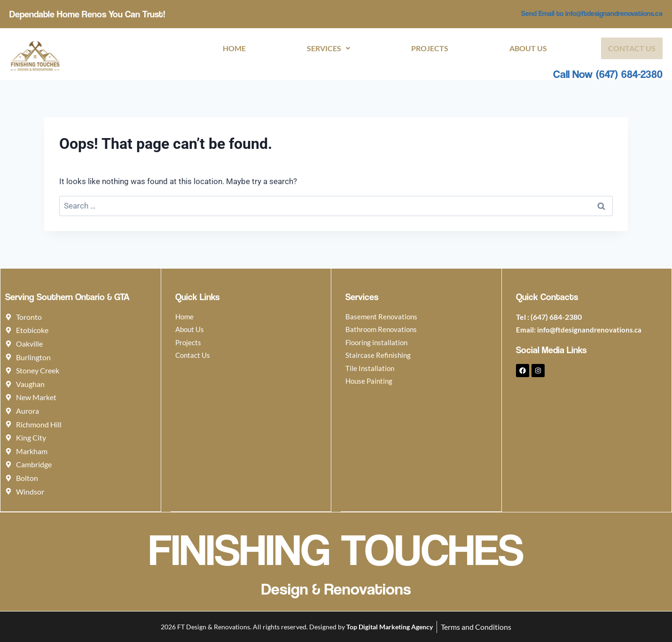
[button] (324, 49)
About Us (527, 49)
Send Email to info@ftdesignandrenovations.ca (586, 13)
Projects (427, 49)
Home (228, 49)
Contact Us (632, 49)
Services (324, 49)
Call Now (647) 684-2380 (608, 74)
